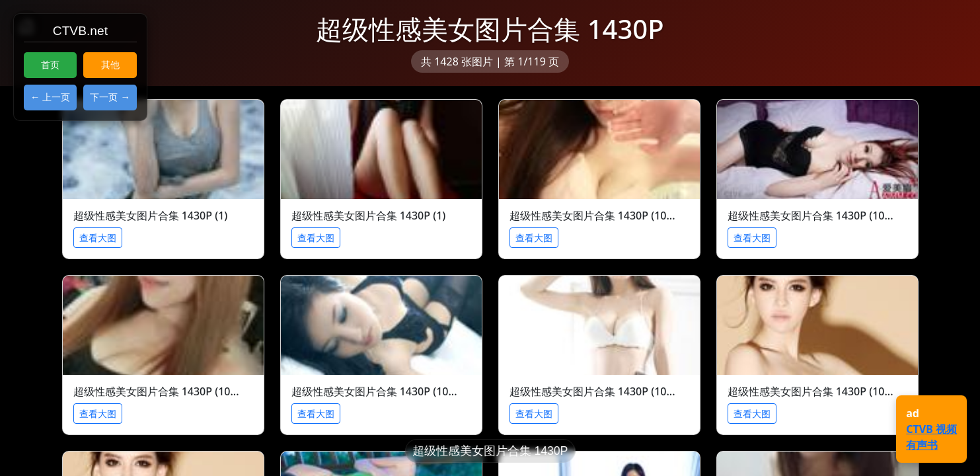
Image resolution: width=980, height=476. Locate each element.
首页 (50, 65)
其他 (110, 65)
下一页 (104, 97)
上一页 (56, 97)
